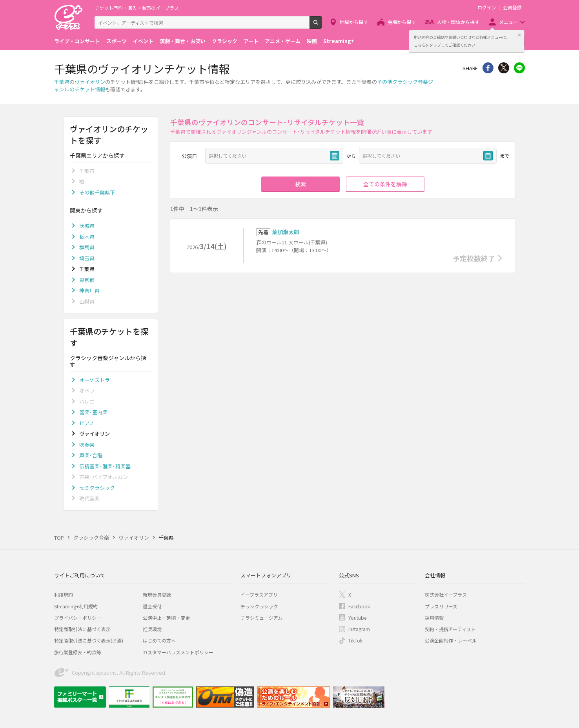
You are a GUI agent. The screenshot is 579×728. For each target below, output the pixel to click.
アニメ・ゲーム (283, 41)
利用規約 (64, 594)
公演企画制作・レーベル (451, 640)
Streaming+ (339, 41)
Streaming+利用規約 (76, 606)
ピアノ (87, 423)
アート (251, 41)
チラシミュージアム (261, 618)
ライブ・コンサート (77, 41)
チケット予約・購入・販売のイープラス (137, 8)
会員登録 (512, 7)
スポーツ (117, 41)
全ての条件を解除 (385, 184)
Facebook (359, 606)
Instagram (359, 629)
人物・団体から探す (458, 22)
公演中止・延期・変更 (166, 618)
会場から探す (402, 22)
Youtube (357, 618)
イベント (143, 41)
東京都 (87, 280)
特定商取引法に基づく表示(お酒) (89, 640)
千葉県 (62, 82)
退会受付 (152, 606)
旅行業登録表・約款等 (78, 652)
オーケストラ (95, 380)
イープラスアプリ (259, 594)
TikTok (355, 640)
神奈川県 (89, 290)
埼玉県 (87, 258)
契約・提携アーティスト (450, 629)
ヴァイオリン (90, 82)
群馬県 (87, 247)
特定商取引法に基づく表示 (82, 629)
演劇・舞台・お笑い (183, 41)
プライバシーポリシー (78, 618)
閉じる (519, 35)
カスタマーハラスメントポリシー (178, 652)
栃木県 (87, 237)
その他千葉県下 (97, 192)
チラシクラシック (259, 606)
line (519, 68)
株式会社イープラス (446, 594)
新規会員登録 (157, 594)
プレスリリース (441, 606)
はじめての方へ (159, 640)
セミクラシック (97, 488)
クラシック (225, 41)
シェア (488, 68)
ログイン (487, 7)
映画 (312, 41)
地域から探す (354, 22)
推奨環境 (152, 629)
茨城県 (87, 226)
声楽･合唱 (91, 455)
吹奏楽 (87, 445)
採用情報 (434, 618)
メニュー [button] (508, 22)
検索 (322, 25)
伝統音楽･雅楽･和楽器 (105, 466)
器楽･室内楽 (93, 412)
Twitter (504, 68)
